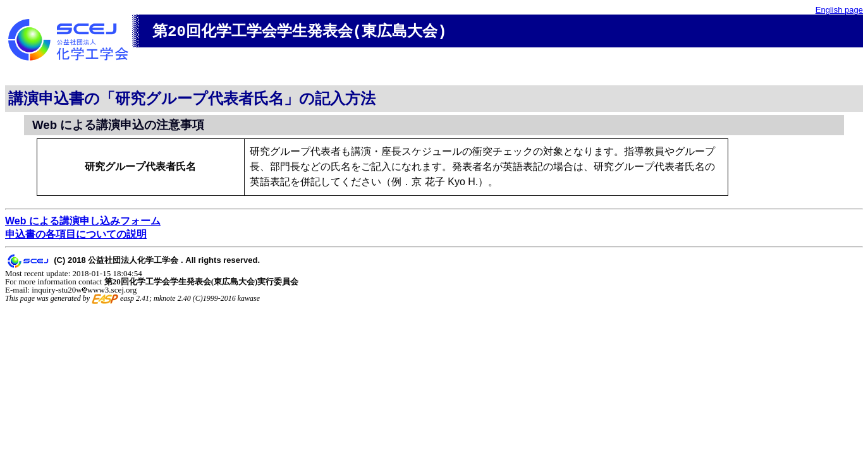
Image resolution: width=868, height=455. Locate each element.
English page (839, 10)
